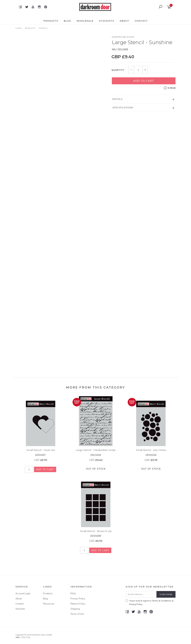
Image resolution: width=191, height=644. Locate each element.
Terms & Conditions (162, 601)
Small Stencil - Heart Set (41, 453)
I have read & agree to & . (150, 602)
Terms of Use (77, 614)
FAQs (73, 593)
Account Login (23, 593)
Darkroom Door (123, 37)
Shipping (75, 609)
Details (118, 99)
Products (51, 21)
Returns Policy (78, 604)
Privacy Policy (78, 599)
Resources (49, 604)
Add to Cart (144, 81)
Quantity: (118, 70)
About (124, 21)
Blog (67, 21)
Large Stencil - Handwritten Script (96, 453)
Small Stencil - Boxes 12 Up (96, 534)
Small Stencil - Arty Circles (151, 453)
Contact (141, 21)
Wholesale (85, 21)
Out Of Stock (96, 472)
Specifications (123, 107)
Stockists (107, 21)
